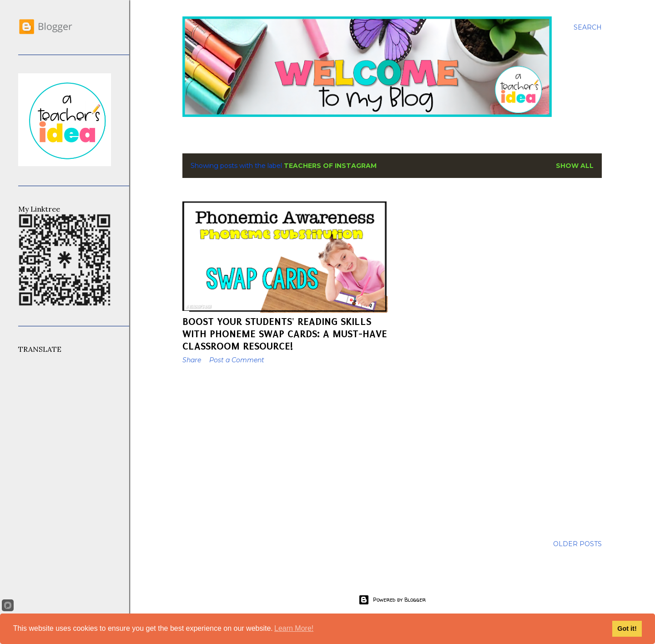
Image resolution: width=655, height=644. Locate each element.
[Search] (588, 27)
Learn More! (294, 628)
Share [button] (192, 360)
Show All (575, 166)
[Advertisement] (285, 451)
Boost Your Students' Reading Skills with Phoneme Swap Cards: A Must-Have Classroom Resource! (285, 334)
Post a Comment (237, 360)
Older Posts (577, 544)
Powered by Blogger (392, 600)
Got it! (627, 629)
